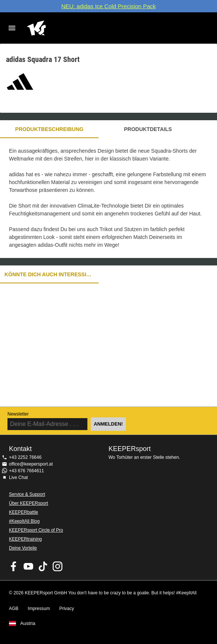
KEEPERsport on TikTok (43, 566)
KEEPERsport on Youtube (28, 566)
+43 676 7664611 (27, 471)
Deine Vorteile (23, 548)
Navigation (12, 28)
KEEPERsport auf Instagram (58, 566)
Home (101, 28)
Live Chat (18, 477)
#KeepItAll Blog (24, 521)
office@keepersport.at (31, 464)
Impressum (39, 609)
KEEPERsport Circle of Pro (36, 530)
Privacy (67, 609)
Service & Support (27, 494)
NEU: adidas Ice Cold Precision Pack (108, 6)
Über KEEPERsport (29, 503)
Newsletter (18, 414)
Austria (28, 623)
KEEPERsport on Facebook (14, 566)
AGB (14, 609)
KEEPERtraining (25, 539)
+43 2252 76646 (25, 457)
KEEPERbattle (24, 512)
